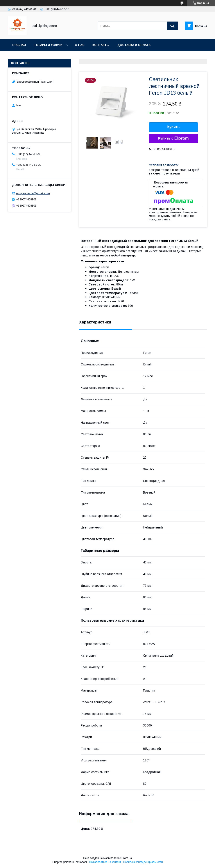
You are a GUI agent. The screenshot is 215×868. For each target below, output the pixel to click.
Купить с (173, 138)
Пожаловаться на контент (105, 862)
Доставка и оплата (134, 45)
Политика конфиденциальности (143, 862)
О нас (80, 45)
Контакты (101, 45)
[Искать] (172, 26)
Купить (174, 127)
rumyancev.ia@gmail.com (33, 193)
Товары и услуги (48, 45)
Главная (19, 45)
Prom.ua (127, 858)
